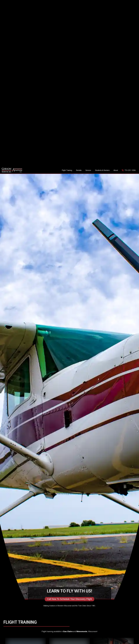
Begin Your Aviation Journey (26, 134)
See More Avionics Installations (125, 482)
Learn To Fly (69, 133)
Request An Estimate (102, 494)
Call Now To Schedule (103, 176)
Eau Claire (68, 92)
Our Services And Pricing (37, 507)
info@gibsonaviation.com (81, 634)
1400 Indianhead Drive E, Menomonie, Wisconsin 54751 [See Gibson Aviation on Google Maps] (119, 635)
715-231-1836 (78, 630)
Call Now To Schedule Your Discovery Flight (69, 60)
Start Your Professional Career (37, 176)
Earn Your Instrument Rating (114, 134)
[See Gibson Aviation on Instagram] (31, 635)
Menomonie (82, 92)
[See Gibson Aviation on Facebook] (27, 635)
